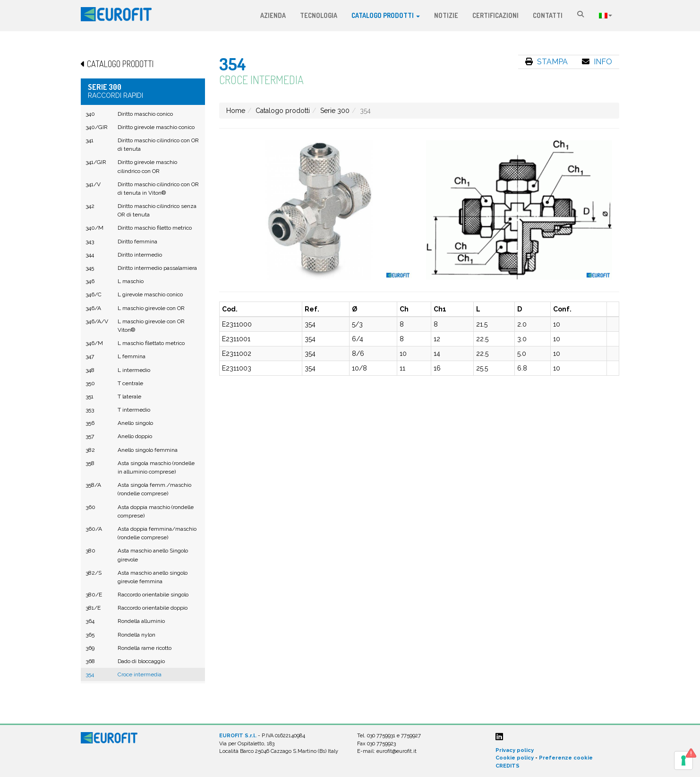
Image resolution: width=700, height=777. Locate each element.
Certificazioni (495, 15)
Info (597, 62)
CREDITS (508, 766)
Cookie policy (515, 758)
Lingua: (606, 16)
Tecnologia (319, 15)
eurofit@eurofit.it (397, 751)
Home (236, 111)
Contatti (548, 15)
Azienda (273, 15)
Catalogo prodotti (386, 15)
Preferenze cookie (566, 758)
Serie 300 (335, 111)
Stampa (546, 62)
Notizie (446, 15)
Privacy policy (515, 750)
